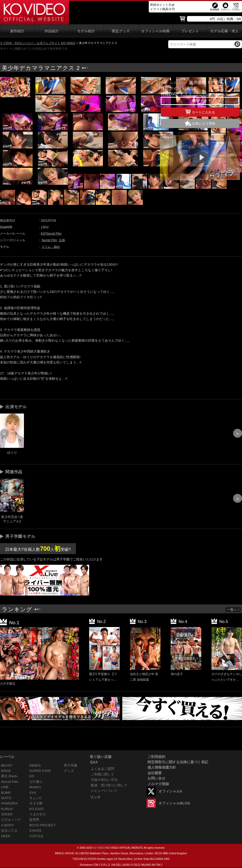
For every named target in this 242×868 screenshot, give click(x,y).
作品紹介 (52, 31)
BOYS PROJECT (42, 825)
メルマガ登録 (158, 784)
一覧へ (233, 610)
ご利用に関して (103, 774)
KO (43, 234)
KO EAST (37, 809)
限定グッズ (121, 31)
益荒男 (34, 820)
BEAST (7, 765)
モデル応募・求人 (224, 31)
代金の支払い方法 (104, 780)
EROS (6, 771)
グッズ (69, 771)
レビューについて (104, 791)
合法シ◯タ (9, 831)
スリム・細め (51, 247)
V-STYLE (36, 836)
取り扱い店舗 (101, 757)
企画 (62, 240)
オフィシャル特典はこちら (209, 94)
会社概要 (155, 773)
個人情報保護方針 (162, 767)
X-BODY (8, 825)
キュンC (36, 798)
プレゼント (190, 31)
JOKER (7, 814)
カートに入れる (200, 111)
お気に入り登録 (204, 123)
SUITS (6, 798)
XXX (33, 793)
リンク (95, 797)
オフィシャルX (170, 791)
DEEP (6, 836)
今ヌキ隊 (36, 803)
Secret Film (54, 234)
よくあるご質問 (103, 769)
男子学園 (71, 765)
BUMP (6, 793)
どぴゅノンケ (11, 820)
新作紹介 (17, 31)
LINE (5, 787)
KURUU (7, 809)
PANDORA (9, 803)
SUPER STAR (40, 771)
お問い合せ (156, 778)
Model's (35, 787)
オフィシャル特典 (155, 31)
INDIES (35, 765)
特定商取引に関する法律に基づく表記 (178, 762)
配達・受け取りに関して (109, 785)
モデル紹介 (86, 31)
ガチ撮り (36, 782)
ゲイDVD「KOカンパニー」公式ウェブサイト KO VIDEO (38, 43)
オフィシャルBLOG (174, 803)
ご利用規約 (156, 757)
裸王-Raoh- (10, 776)
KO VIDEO (99, 848)
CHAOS (35, 831)
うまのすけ (38, 814)
